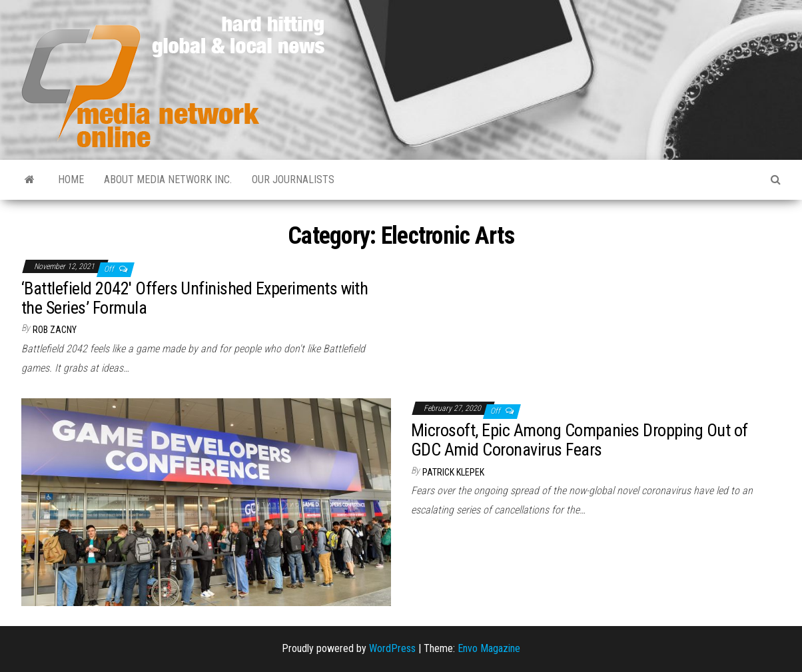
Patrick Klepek (453, 472)
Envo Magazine (489, 648)
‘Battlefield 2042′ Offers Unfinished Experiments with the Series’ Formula (195, 298)
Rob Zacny (55, 330)
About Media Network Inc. (168, 179)
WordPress (392, 648)
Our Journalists (293, 179)
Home (71, 179)
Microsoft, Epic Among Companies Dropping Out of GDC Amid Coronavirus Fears (580, 440)
